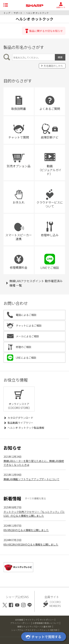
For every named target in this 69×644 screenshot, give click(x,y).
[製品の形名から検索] (34, 57)
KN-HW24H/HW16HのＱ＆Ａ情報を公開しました (31, 544)
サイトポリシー (47, 620)
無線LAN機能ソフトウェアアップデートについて (31, 479)
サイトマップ (31, 620)
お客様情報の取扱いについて (46, 623)
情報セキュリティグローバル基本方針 (34, 626)
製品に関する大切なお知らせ (46, 31)
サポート (18, 13)
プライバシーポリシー (20, 623)
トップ (7, 13)
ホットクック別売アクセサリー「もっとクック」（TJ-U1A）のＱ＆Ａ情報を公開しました (34, 514)
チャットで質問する (43, 637)
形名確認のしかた (53, 66)
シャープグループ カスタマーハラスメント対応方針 (34, 630)
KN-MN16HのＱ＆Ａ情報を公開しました (26, 530)
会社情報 (19, 620)
